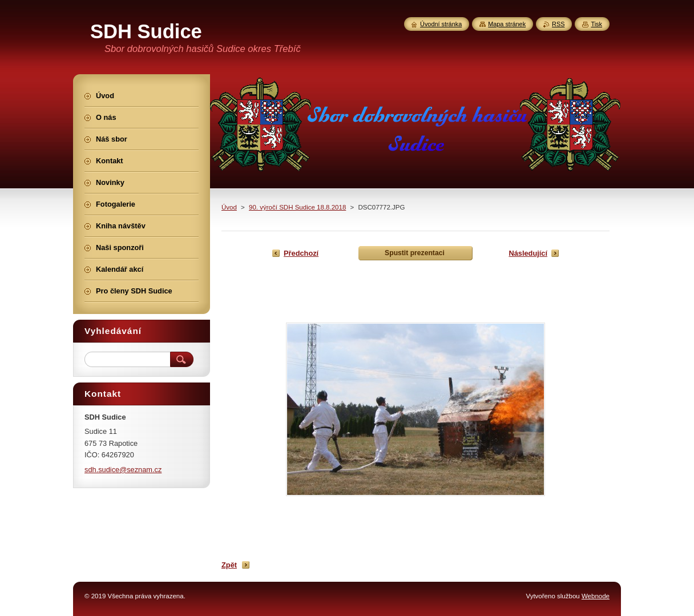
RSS (558, 24)
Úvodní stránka (441, 24)
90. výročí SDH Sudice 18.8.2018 (297, 207)
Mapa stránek (507, 24)
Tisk (596, 24)
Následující (528, 253)
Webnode (596, 596)
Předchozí (301, 253)
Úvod (229, 207)
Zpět (229, 565)
